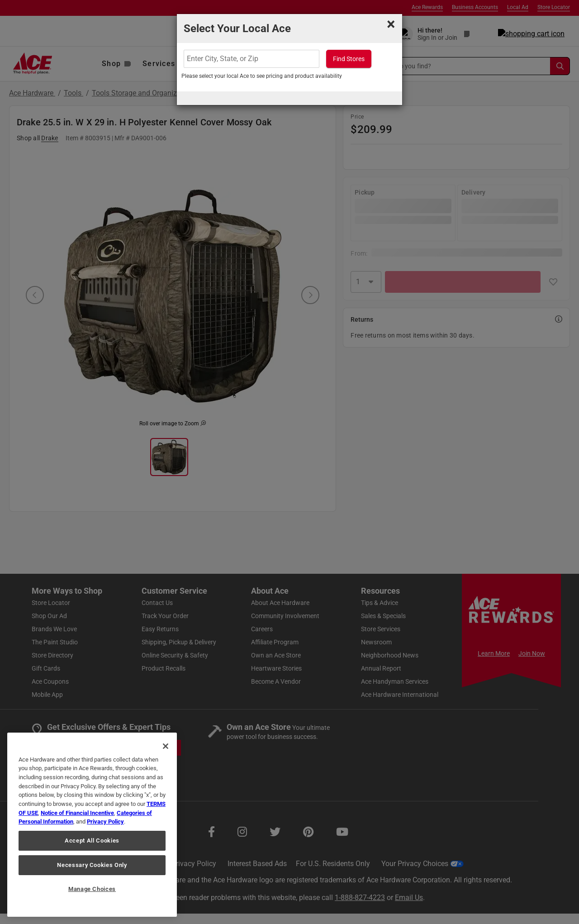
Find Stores (349, 59)
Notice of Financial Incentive (77, 813)
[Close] (166, 746)
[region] (92, 825)
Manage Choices (92, 889)
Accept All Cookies (92, 841)
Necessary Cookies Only (92, 865)
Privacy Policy (105, 822)
